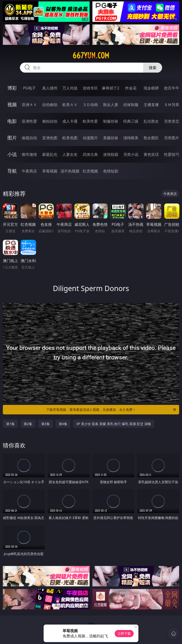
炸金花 (131, 88)
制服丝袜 (111, 121)
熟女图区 (151, 138)
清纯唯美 (131, 138)
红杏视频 (90, 171)
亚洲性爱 (29, 121)
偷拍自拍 (50, 121)
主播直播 (151, 105)
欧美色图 (70, 138)
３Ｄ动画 (90, 105)
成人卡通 (70, 121)
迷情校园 (111, 154)
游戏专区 (90, 88)
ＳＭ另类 (172, 105)
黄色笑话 (151, 154)
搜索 (153, 68)
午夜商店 (29, 171)
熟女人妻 (111, 105)
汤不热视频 (70, 171)
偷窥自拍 (29, 138)
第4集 (63, 424)
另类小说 (131, 154)
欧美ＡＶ (70, 105)
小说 (12, 154)
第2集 (28, 424)
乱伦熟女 (151, 121)
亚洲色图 (50, 138)
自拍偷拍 (50, 105)
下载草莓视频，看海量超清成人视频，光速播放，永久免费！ (111, 410)
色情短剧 (111, 171)
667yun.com (91, 56)
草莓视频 (50, 171)
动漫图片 (90, 138)
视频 (12, 104)
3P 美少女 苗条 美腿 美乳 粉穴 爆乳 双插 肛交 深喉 (114, 424)
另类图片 (172, 138)
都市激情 (29, 154)
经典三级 (131, 121)
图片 (12, 138)
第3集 (45, 424)
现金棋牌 (151, 88)
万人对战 (70, 88)
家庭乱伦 (50, 154)
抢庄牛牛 (172, 88)
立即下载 (124, 633)
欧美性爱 (90, 121)
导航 (12, 171)
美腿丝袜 (111, 138)
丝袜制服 (131, 105)
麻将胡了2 (111, 88)
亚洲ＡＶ (29, 105)
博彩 (12, 88)
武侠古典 (90, 154)
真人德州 (50, 88)
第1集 (10, 424)
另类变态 (172, 121)
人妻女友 (70, 154)
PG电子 (29, 88)
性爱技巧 (172, 154)
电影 (12, 121)
